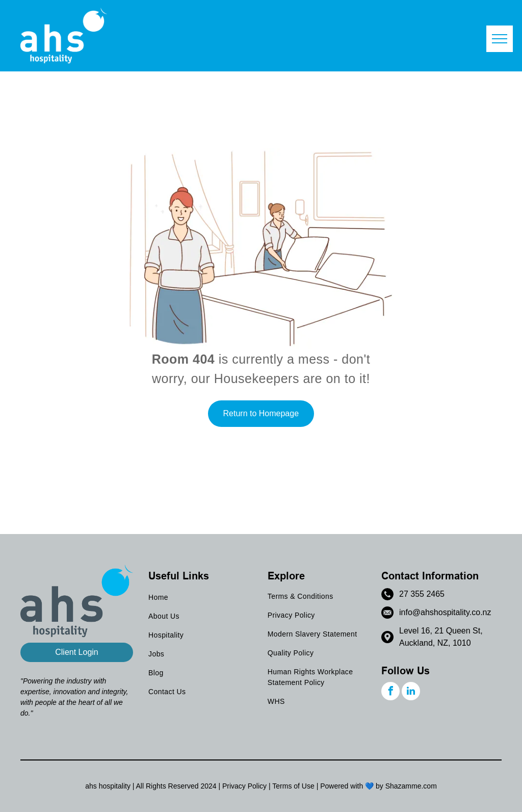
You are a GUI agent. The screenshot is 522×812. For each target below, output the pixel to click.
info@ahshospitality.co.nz (445, 612)
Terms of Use (293, 786)
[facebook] (390, 692)
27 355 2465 (422, 594)
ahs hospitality (108, 786)
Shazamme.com (411, 786)
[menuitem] (201, 598)
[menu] (500, 39)
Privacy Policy (244, 786)
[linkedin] (411, 692)
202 (206, 786)
